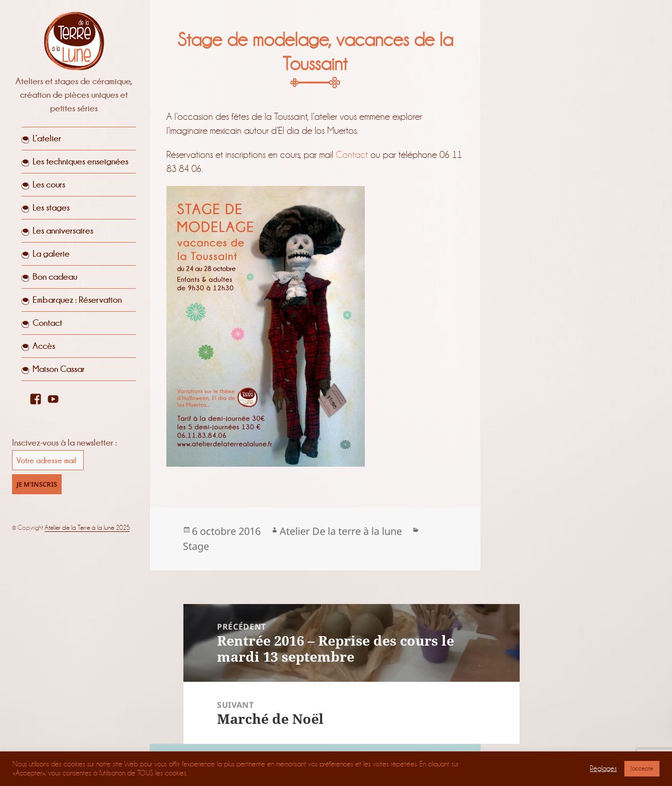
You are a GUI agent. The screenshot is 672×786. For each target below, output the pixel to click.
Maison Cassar (59, 369)
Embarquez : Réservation (77, 300)
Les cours (49, 184)
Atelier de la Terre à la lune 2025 (87, 528)
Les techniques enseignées (80, 161)
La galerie (51, 254)
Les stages (51, 208)
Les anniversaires (63, 231)
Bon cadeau (55, 277)
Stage (196, 546)
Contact (47, 323)
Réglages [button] (603, 769)
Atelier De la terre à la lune (341, 531)
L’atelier (47, 138)
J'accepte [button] (642, 768)
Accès (44, 346)
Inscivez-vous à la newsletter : (64, 443)
